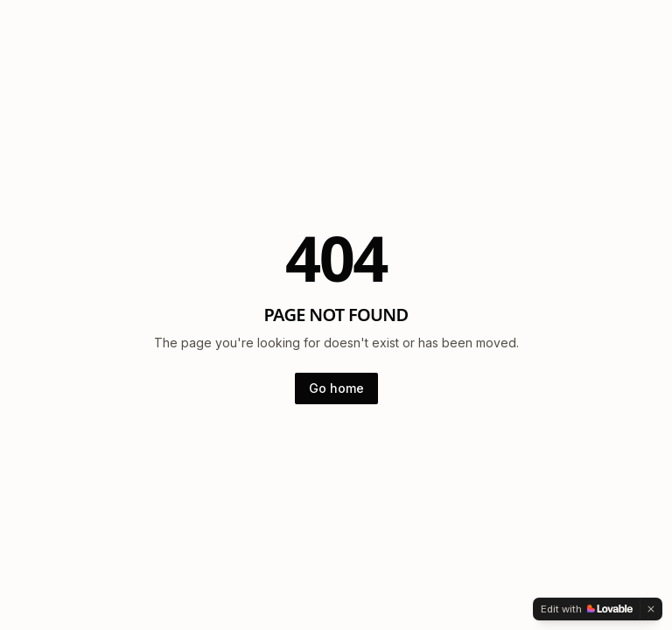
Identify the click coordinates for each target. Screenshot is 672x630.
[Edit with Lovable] (587, 609)
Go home (336, 388)
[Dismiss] (651, 609)
